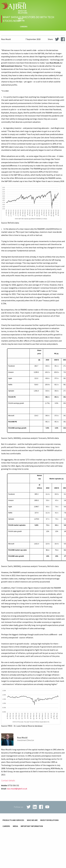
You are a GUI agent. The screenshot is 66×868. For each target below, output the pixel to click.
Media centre (21, 20)
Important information (32, 826)
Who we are (22, 4)
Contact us (22, 39)
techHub (23, 33)
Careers (24, 27)
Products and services (13, 820)
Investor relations (23, 12)
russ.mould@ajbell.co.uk (17, 789)
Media (15, 826)
